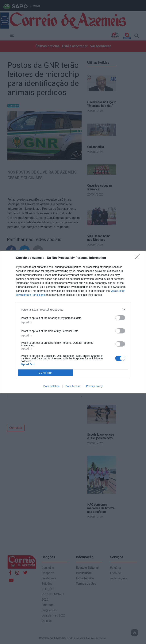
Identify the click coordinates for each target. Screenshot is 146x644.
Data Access (73, 386)
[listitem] (73, 309)
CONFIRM (46, 373)
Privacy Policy (94, 386)
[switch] (120, 318)
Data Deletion (51, 386)
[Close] (139, 258)
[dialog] (73, 322)
